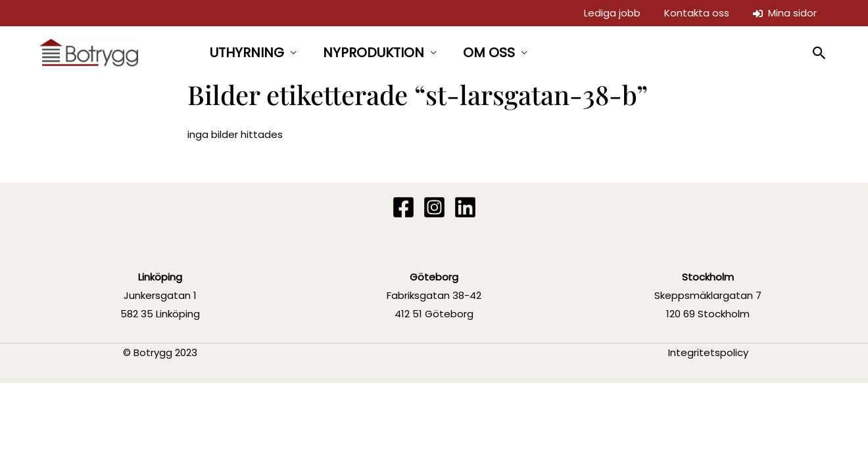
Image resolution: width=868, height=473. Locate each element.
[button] (820, 53)
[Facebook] (403, 207)
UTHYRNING (247, 53)
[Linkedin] (465, 207)
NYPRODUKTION (374, 53)
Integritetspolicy (708, 352)
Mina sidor (785, 13)
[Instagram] (434, 207)
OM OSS (489, 53)
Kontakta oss (697, 13)
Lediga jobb (612, 13)
